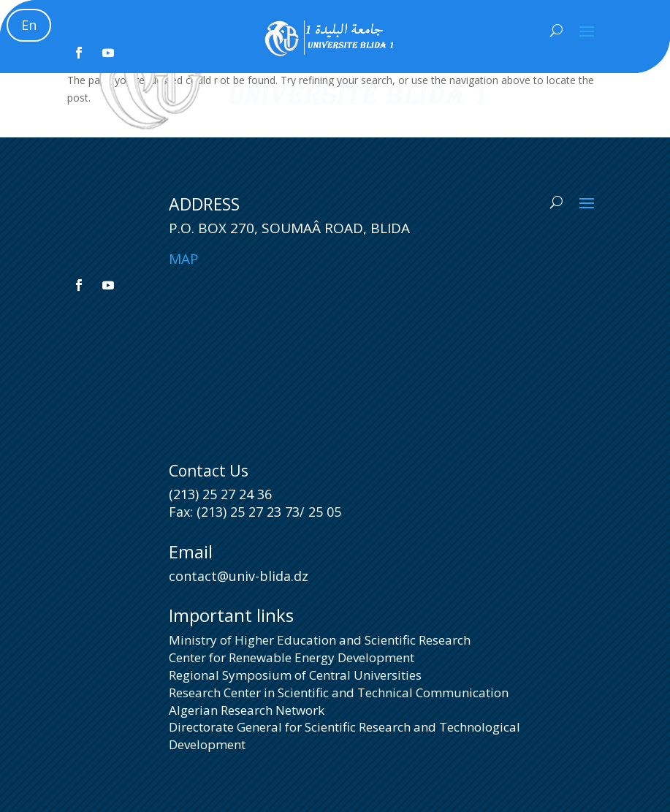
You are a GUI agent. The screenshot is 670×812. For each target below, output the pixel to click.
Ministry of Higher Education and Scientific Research (320, 640)
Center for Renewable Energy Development (292, 657)
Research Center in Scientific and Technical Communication (339, 693)
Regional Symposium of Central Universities (295, 675)
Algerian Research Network (247, 710)
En (29, 25)
